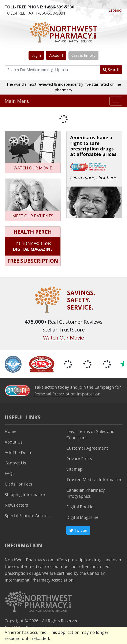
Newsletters (16, 505)
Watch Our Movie (63, 338)
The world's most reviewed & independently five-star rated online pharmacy (64, 87)
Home (11, 431)
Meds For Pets (18, 484)
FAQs (10, 473)
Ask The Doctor (19, 453)
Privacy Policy (79, 459)
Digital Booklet (81, 507)
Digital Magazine (82, 517)
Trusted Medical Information (94, 480)
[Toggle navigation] (116, 101)
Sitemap (74, 469)
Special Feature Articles (27, 516)
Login (36, 55)
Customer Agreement (87, 448)
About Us (14, 442)
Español (115, 10)
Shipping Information (25, 494)
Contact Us (15, 463)
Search (111, 70)
